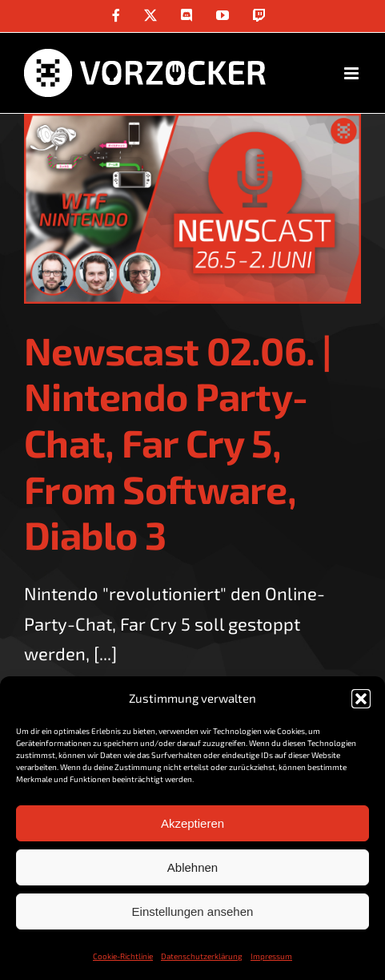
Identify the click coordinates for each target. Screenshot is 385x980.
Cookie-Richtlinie (123, 956)
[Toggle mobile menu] (353, 73)
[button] (361, 699)
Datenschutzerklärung (202, 956)
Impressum (271, 956)
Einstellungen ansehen (193, 911)
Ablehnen (192, 867)
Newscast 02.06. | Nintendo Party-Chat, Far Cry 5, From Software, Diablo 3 (178, 442)
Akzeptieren (192, 823)
